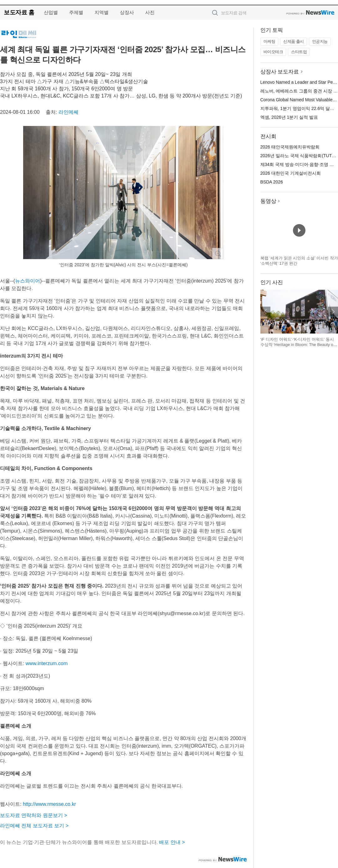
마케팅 (269, 41)
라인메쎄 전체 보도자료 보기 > (34, 826)
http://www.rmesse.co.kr (49, 804)
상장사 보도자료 (280, 72)
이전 (265, 312)
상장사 (127, 12)
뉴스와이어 (28, 281)
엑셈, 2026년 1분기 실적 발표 (289, 117)
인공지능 (320, 41)
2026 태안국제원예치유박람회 (290, 147)
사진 (150, 12)
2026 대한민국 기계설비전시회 (291, 173)
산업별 (51, 12)
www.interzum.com (47, 663)
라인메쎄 (69, 112)
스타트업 (299, 52)
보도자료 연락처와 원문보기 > (34, 815)
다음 (333, 312)
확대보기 (218, 253)
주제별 (76, 12)
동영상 (268, 201)
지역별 (102, 12)
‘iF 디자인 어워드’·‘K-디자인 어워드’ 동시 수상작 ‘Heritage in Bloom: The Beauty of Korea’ (297, 345)
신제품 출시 (294, 41)
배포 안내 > (172, 842)
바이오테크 (273, 52)
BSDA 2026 (272, 182)
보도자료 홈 (19, 12)
